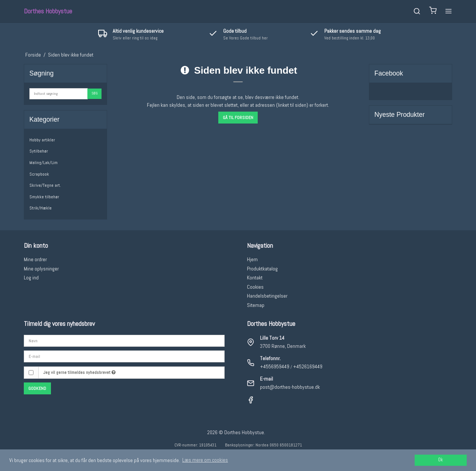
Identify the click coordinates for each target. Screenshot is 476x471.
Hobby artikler (42, 140)
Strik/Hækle (41, 208)
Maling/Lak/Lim (44, 163)
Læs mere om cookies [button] (205, 460)
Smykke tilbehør (44, 197)
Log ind (31, 278)
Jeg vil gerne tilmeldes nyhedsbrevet (79, 372)
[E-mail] (124, 356)
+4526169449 (308, 366)
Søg (95, 93)
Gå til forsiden (238, 118)
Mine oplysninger (41, 269)
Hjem (252, 259)
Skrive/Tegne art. (45, 185)
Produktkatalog (262, 269)
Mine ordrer (35, 259)
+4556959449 (275, 366)
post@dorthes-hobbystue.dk (290, 387)
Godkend (37, 388)
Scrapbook (39, 174)
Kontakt (255, 278)
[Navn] (124, 340)
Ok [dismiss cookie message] (440, 460)
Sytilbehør (39, 151)
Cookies (255, 287)
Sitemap (256, 305)
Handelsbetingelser (267, 296)
